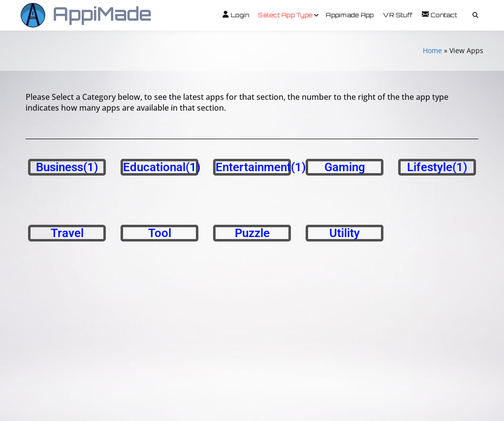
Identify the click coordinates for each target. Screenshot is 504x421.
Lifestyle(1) (437, 167)
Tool (160, 233)
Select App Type (285, 15)
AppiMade (102, 14)
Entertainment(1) (261, 167)
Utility (345, 233)
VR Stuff (398, 15)
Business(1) (67, 167)
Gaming (345, 167)
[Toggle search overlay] (475, 15)
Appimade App (350, 15)
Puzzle (252, 233)
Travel (67, 233)
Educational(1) (162, 167)
